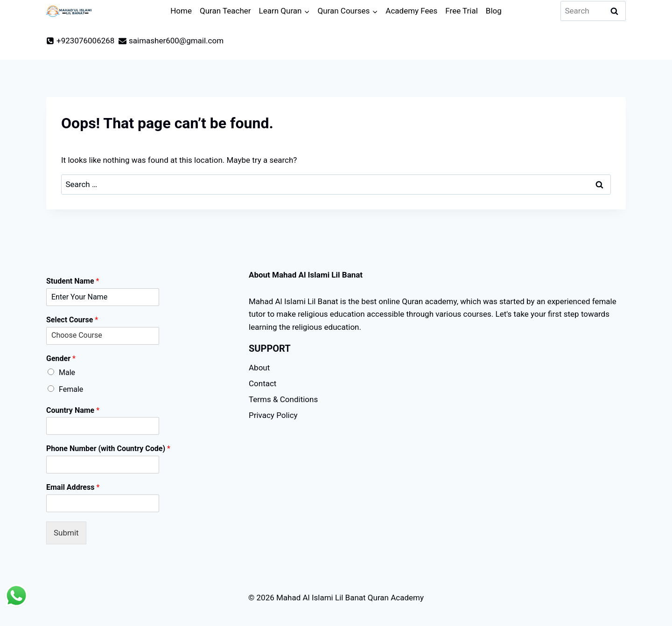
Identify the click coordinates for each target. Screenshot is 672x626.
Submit (66, 533)
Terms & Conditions (283, 399)
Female (71, 389)
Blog (494, 11)
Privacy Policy (273, 415)
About (259, 368)
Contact (262, 383)
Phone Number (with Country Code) (108, 449)
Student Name (73, 281)
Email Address (73, 487)
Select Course (72, 320)
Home (181, 11)
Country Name (73, 410)
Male (67, 372)
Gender (61, 358)
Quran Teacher (225, 11)
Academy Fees (411, 11)
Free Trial (462, 11)
